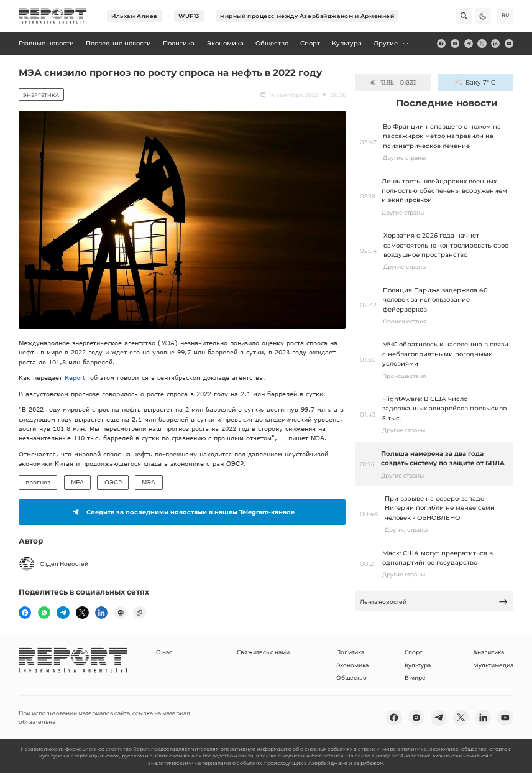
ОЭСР (113, 482)
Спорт (413, 652)
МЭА (149, 482)
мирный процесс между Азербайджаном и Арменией (307, 16)
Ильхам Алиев (135, 16)
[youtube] (509, 44)
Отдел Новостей (53, 564)
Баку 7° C (475, 82)
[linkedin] (495, 44)
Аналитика (488, 652)
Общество (351, 678)
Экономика (352, 665)
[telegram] (469, 44)
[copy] (139, 613)
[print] (121, 613)
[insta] (455, 44)
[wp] (44, 613)
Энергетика (41, 95)
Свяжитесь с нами (263, 652)
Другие (391, 43)
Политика (350, 652)
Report (75, 377)
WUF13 (189, 16)
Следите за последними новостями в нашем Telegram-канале (182, 512)
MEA (77, 482)
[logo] (53, 16)
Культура (418, 665)
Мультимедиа (493, 665)
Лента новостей (434, 602)
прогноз (38, 482)
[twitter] (482, 44)
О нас (164, 652)
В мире (415, 678)
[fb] (441, 44)
